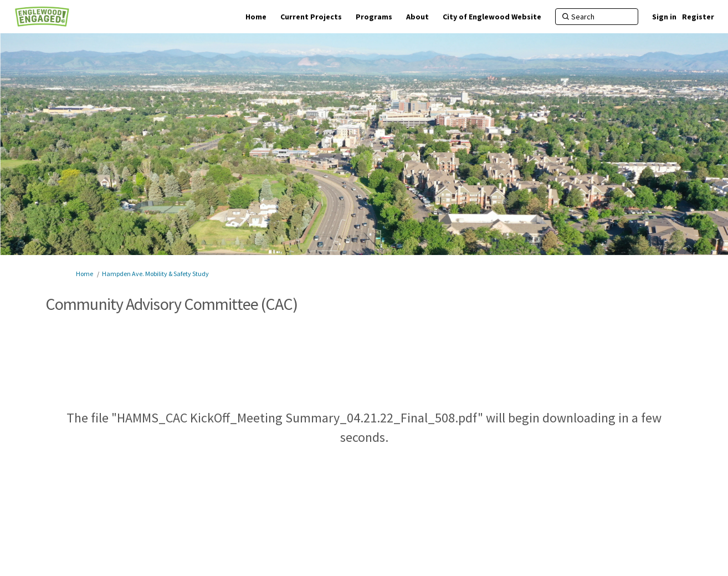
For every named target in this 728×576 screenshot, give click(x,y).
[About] (417, 17)
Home (84, 274)
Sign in (664, 17)
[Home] (256, 17)
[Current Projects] (311, 17)
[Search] (597, 17)
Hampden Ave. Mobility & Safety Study (155, 274)
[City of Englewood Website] (492, 17)
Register (698, 17)
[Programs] (374, 17)
